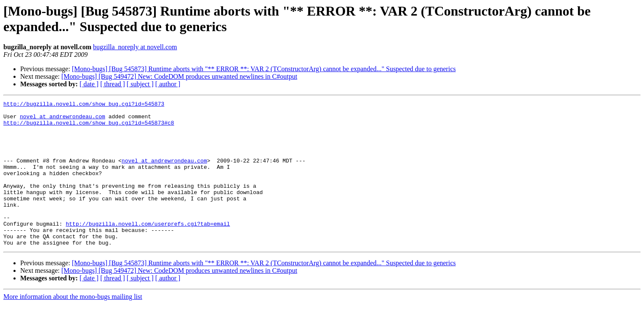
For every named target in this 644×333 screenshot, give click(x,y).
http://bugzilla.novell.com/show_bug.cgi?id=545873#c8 (89, 128)
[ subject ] (140, 84)
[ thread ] (113, 84)
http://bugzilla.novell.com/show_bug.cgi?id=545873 (84, 105)
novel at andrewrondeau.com (63, 120)
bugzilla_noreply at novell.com (135, 47)
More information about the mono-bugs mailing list (73, 326)
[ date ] (89, 84)
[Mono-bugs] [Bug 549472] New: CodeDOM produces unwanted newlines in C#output (179, 76)
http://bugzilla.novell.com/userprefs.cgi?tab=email (148, 249)
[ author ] (168, 84)
